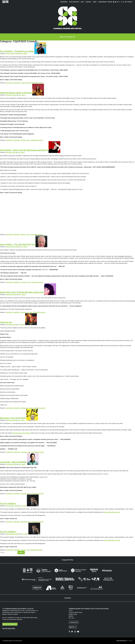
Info (83, 2)
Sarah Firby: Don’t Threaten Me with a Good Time (22, 292)
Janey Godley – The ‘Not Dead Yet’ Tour (18, 244)
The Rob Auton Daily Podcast (21, 433)
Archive (89, 2)
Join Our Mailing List (10, 624)
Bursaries (64, 2)
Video (95, 2)
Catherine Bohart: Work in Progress (16, 93)
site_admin (24, 54)
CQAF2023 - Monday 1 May (22, 140)
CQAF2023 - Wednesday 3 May (23, 312)
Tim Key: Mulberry (8, 503)
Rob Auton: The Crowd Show (13, 418)
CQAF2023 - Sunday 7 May (22, 550)
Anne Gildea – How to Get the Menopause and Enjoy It (24, 150)
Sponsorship (102, 2)
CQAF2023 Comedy (37, 83)
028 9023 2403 (74, 622)
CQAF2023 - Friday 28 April (22, 83)
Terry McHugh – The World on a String (17, 51)
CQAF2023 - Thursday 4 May (22, 452)
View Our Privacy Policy (9, 628)
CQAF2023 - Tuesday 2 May (22, 282)
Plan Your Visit (75, 2)
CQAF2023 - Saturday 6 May (22, 494)
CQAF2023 (9, 83)
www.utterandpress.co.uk (112, 512)
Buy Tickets (128, 2)
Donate (110, 2)
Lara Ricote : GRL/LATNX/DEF (13, 462)
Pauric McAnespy (125, 641)
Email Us (73, 627)
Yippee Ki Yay (6, 322)
